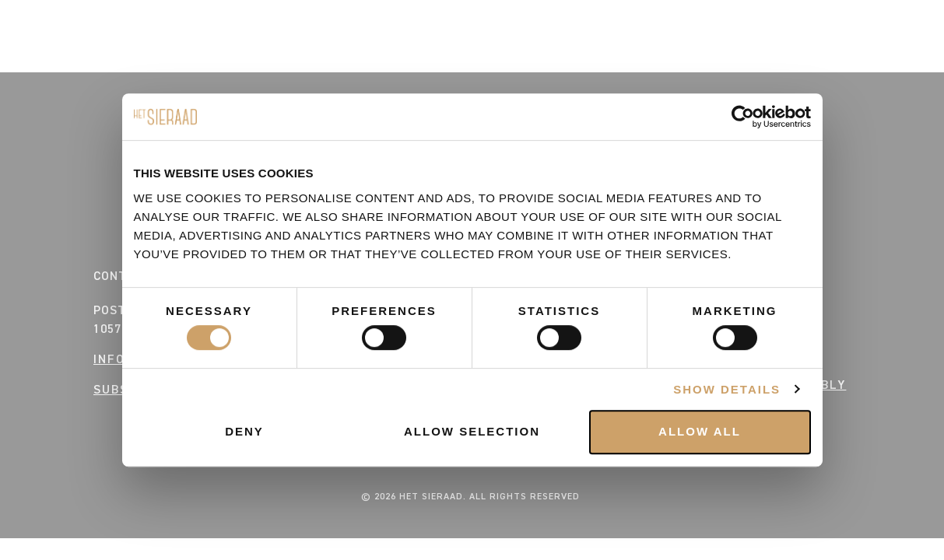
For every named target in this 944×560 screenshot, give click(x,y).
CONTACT (716, 58)
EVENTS (54, 58)
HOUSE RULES (142, 58)
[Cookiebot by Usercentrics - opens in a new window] (743, 117)
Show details (727, 389)
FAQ (218, 58)
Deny (244, 431)
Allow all (700, 431)
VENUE (787, 58)
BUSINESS (859, 58)
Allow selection (472, 431)
